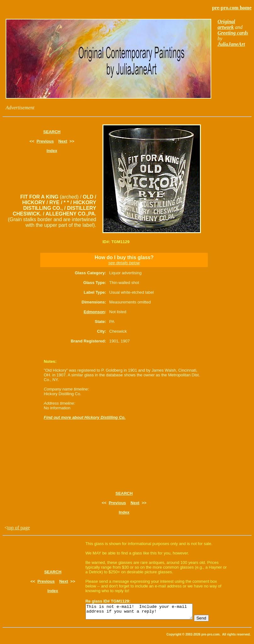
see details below (124, 263)
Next (63, 141)
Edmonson (94, 312)
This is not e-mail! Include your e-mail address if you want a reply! (145, 613)
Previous (45, 141)
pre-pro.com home (232, 8)
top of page (19, 528)
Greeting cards (233, 33)
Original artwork (226, 24)
